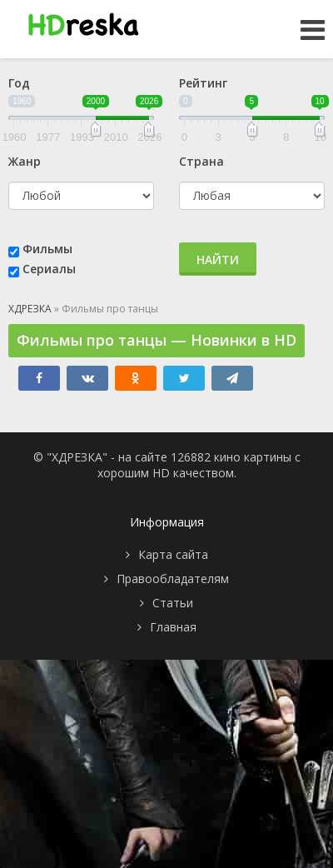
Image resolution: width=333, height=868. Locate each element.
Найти (218, 259)
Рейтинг (203, 83)
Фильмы (47, 249)
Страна (201, 161)
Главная (173, 627)
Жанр (25, 161)
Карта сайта (173, 554)
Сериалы (49, 269)
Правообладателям (173, 579)
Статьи (173, 603)
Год (19, 83)
